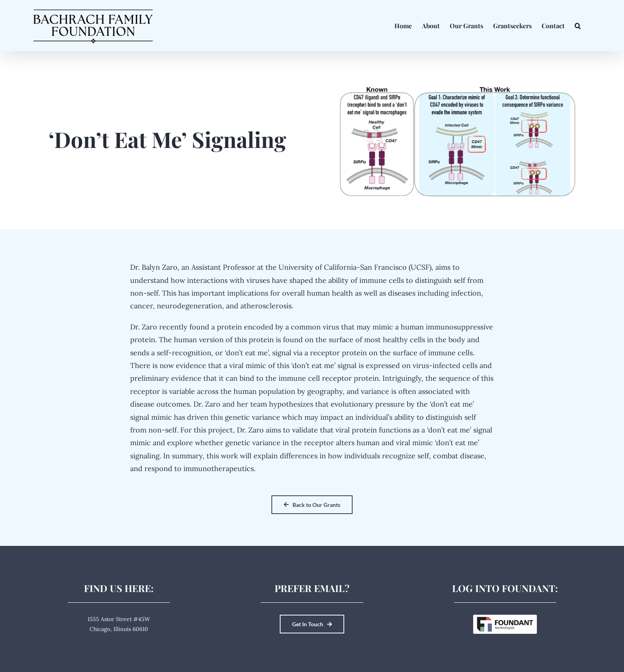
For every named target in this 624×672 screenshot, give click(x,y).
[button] (578, 26)
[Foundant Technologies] (505, 617)
